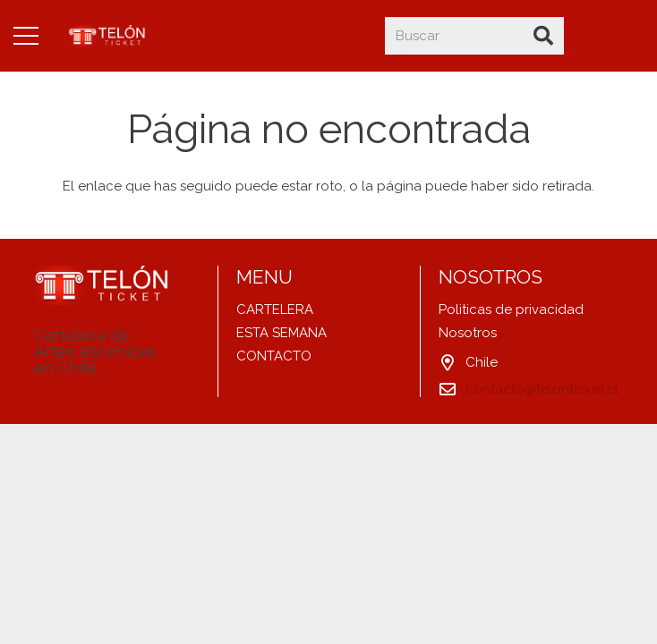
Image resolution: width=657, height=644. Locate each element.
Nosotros (468, 333)
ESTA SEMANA (282, 333)
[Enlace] (108, 36)
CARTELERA (275, 309)
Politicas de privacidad (511, 309)
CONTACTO (274, 356)
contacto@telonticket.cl (542, 389)
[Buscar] (474, 36)
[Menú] (26, 36)
